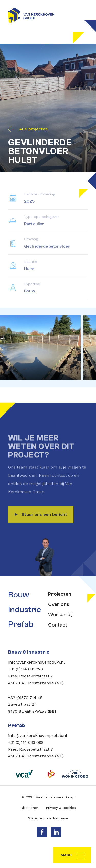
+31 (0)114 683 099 (26, 742)
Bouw (30, 297)
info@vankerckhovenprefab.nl (38, 735)
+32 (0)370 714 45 (25, 698)
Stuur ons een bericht (44, 520)
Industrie (25, 610)
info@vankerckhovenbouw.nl (36, 662)
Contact (58, 625)
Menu (66, 855)
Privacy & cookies (61, 808)
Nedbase (60, 818)
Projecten (60, 594)
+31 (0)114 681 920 (26, 669)
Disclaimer (29, 808)
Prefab (21, 624)
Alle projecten (33, 129)
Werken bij (60, 615)
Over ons (59, 604)
